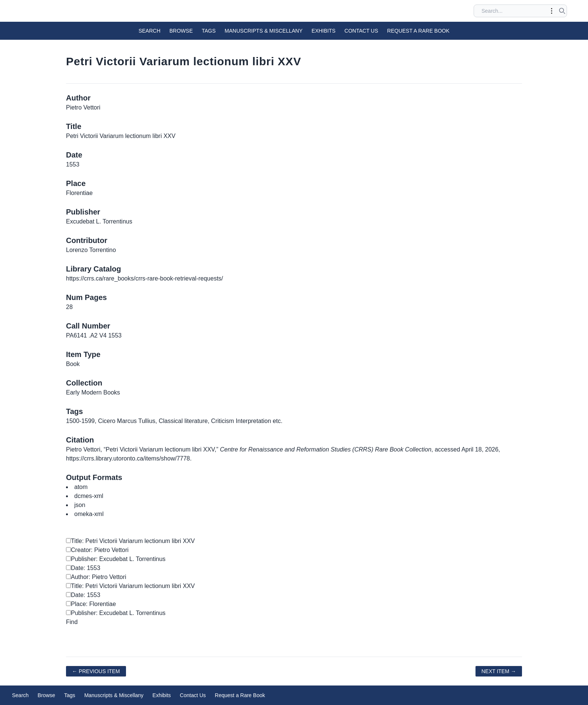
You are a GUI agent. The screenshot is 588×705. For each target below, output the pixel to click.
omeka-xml (89, 514)
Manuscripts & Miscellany (264, 31)
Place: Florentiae (91, 604)
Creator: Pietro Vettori (97, 550)
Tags (209, 31)
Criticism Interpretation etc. (247, 421)
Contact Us (361, 31)
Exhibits (324, 31)
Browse (181, 31)
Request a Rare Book (418, 31)
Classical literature (183, 421)
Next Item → (499, 671)
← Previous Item (96, 671)
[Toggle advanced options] (552, 11)
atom (81, 487)
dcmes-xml (89, 496)
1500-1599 (80, 421)
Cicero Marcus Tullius (127, 421)
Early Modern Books (93, 392)
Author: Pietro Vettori (96, 577)
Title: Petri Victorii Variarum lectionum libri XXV (130, 541)
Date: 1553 (83, 568)
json (80, 505)
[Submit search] (562, 11)
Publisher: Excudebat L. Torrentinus (116, 559)
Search (149, 31)
